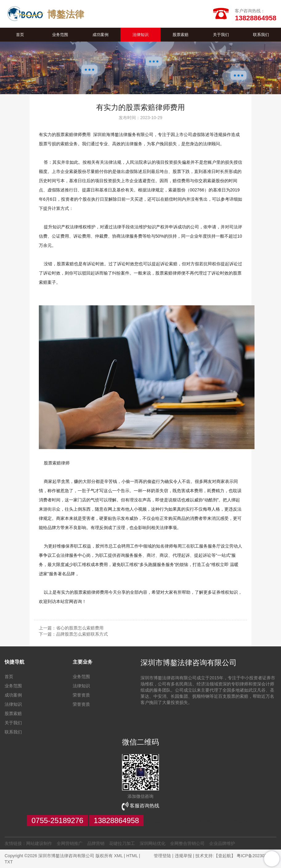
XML (118, 856)
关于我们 (221, 35)
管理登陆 (162, 856)
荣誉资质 (81, 695)
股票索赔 (181, 35)
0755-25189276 (57, 820)
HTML (132, 856)
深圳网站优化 (153, 843)
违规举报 (183, 856)
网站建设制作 (39, 843)
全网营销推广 (70, 843)
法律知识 (140, 35)
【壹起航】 (225, 856)
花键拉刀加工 (122, 843)
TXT (9, 862)
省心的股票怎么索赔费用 (80, 628)
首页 (20, 35)
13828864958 (116, 820)
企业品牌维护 (222, 843)
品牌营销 (96, 843)
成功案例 (100, 35)
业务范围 (60, 35)
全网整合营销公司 (187, 843)
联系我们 (261, 35)
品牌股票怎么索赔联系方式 (82, 634)
